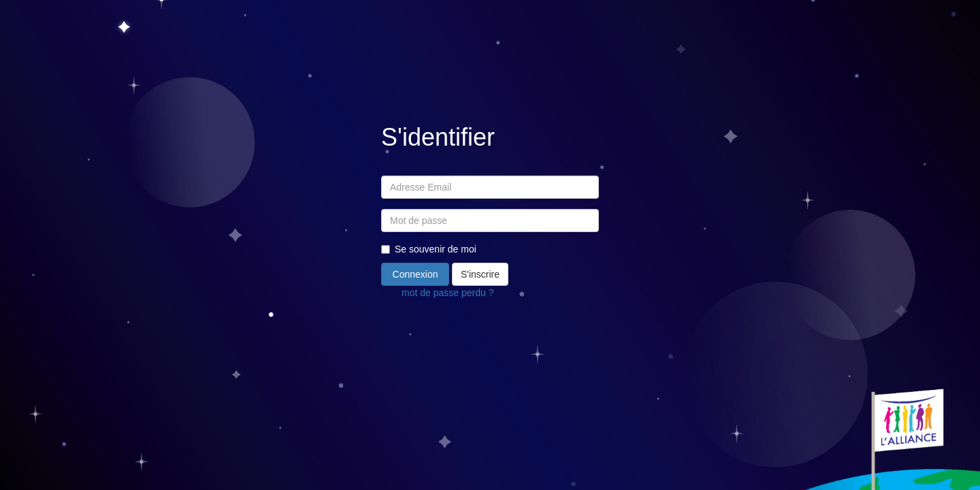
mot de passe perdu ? (447, 293)
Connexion (415, 274)
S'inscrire (480, 274)
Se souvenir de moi (429, 249)
